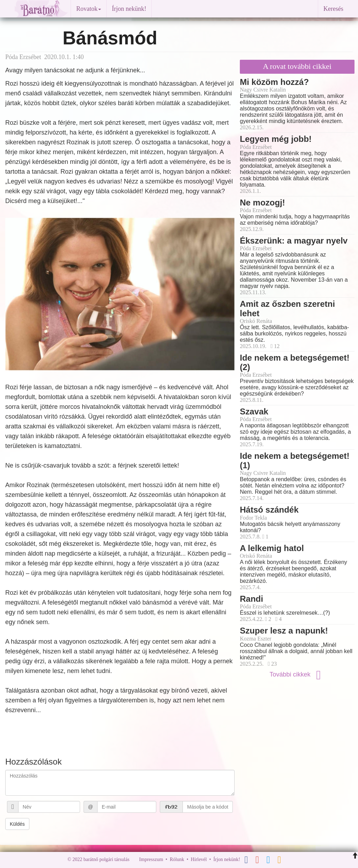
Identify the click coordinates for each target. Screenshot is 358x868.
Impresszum (151, 860)
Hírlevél (199, 860)
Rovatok (89, 9)
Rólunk (177, 860)
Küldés (17, 824)
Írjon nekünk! (129, 9)
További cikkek (297, 674)
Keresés (333, 9)
